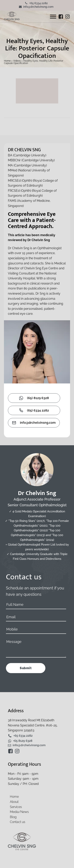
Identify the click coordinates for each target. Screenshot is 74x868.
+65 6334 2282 (38, 3)
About (14, 802)
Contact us (18, 822)
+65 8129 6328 (23, 741)
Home (7, 61)
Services (16, 807)
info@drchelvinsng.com (38, 7)
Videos (17, 61)
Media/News (19, 812)
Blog (13, 817)
